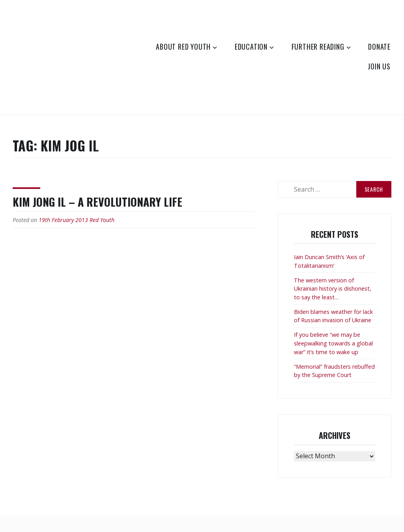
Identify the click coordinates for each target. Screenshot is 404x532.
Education (251, 47)
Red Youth (102, 220)
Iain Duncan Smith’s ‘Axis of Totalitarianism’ (329, 261)
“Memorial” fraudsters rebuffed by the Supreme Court (334, 371)
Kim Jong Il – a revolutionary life (97, 202)
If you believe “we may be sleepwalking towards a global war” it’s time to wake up (333, 343)
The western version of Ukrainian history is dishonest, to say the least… (333, 289)
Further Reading (318, 47)
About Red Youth (183, 47)
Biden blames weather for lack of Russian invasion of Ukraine (333, 316)
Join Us (379, 66)
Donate (379, 47)
